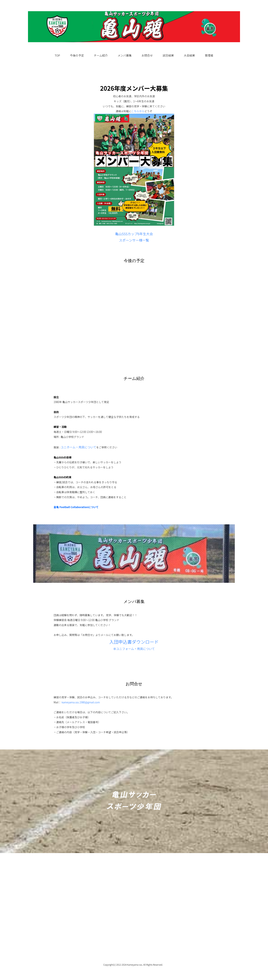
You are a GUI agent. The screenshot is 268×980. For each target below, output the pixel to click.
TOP (57, 55)
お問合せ (147, 55)
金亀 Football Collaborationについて (76, 507)
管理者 (209, 55)
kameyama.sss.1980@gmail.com (81, 702)
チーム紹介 (101, 55)
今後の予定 (77, 55)
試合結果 (168, 55)
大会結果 (189, 55)
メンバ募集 (125, 55)
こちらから (138, 111)
